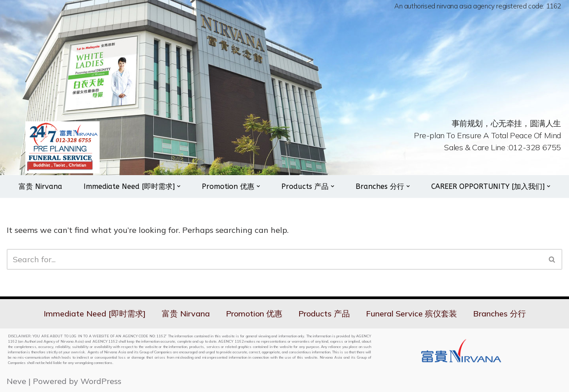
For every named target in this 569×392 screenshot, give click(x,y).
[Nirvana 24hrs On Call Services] (62, 147)
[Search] (274, 259)
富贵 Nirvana (40, 186)
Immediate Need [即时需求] (95, 314)
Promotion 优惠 (254, 314)
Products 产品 (324, 314)
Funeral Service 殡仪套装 (411, 314)
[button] (179, 186)
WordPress (101, 381)
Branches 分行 (499, 314)
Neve (16, 381)
